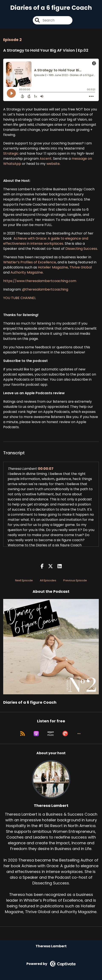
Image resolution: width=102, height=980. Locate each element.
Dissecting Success (81, 249)
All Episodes (48, 580)
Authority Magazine (27, 272)
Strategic (11, 153)
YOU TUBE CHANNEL (19, 298)
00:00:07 (46, 469)
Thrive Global (81, 267)
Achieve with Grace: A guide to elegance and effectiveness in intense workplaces (46, 241)
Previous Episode (75, 580)
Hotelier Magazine (53, 267)
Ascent (46, 159)
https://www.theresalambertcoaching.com (40, 281)
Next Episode (24, 580)
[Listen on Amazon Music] (51, 734)
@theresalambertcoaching (45, 289)
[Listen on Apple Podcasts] (36, 734)
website (53, 164)
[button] (79, 734)
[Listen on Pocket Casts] (65, 734)
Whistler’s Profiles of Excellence (30, 262)
